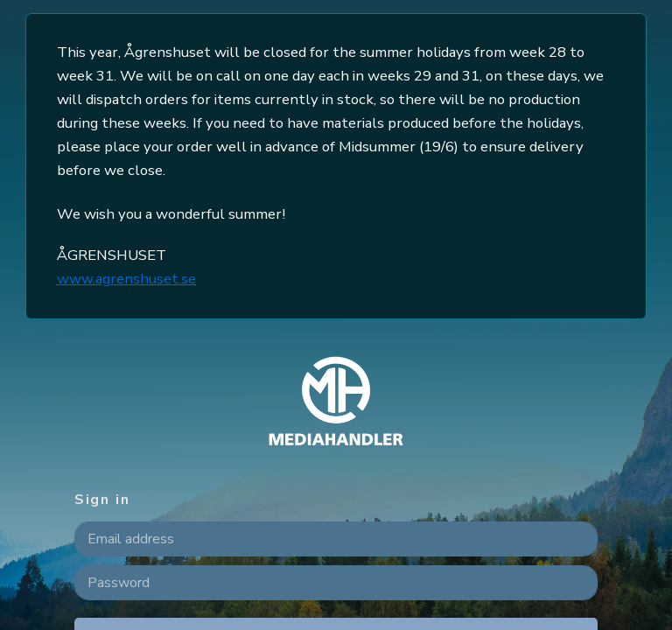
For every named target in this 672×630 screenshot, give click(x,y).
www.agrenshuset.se (126, 279)
